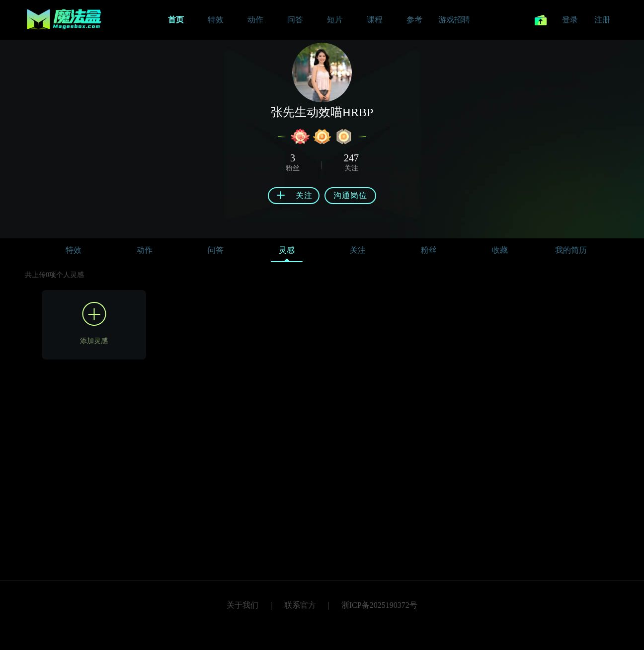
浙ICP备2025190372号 (379, 605)
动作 (145, 250)
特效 (74, 250)
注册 (602, 20)
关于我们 (242, 605)
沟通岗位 (350, 195)
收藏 (500, 250)
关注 (358, 250)
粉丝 (429, 250)
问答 (216, 250)
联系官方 (300, 605)
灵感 (287, 253)
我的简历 (571, 250)
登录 (570, 20)
